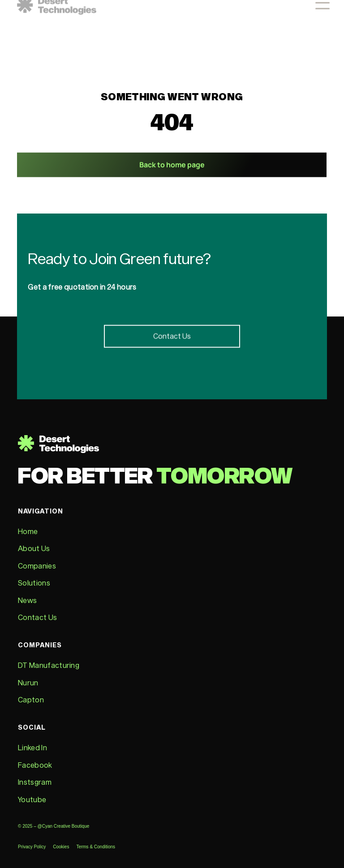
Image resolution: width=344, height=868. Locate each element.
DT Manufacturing (49, 665)
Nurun (28, 682)
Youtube (32, 799)
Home (28, 531)
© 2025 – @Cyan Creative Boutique (54, 826)
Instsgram (35, 782)
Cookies (61, 847)
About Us (34, 548)
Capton (31, 699)
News (27, 600)
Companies (37, 566)
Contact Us (37, 617)
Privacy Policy (32, 847)
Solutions (34, 583)
